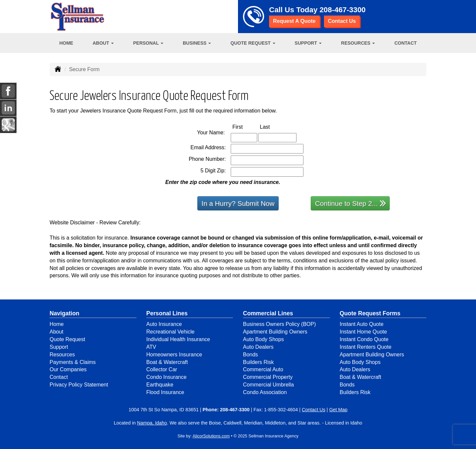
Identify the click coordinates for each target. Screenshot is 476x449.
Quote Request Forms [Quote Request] (370, 313)
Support (59, 347)
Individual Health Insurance (178, 339)
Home (66, 43)
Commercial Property (268, 377)
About (57, 332)
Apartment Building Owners (275, 332)
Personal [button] (148, 43)
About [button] (103, 43)
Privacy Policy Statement (79, 385)
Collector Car (162, 369)
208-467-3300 (343, 10)
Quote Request (67, 339)
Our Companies (68, 369)
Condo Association (265, 392)
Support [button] (308, 43)
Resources (62, 355)
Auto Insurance (164, 324)
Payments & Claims (73, 362)
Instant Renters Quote (366, 347)
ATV (151, 347)
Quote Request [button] (253, 43)
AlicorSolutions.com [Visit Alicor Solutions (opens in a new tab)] (211, 436)
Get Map (338, 410)
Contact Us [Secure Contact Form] (314, 410)
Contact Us (342, 21)
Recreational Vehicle (171, 332)
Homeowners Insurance (174, 355)
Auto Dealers (258, 347)
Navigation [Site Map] (64, 313)
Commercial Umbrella (268, 385)
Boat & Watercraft (167, 362)
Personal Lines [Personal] (167, 313)
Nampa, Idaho (152, 423)
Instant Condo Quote (364, 339)
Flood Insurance (165, 392)
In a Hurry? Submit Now (238, 203)
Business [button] (197, 43)
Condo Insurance (167, 377)
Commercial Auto (263, 369)
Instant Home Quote (363, 332)
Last (272, 127)
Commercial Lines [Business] (268, 313)
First (244, 127)
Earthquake (160, 385)
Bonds (250, 355)
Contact (405, 43)
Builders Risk (258, 362)
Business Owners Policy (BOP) (279, 324)
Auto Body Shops (263, 339)
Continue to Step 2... (351, 203)
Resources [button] (358, 43)
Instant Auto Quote (362, 324)
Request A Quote (294, 21)
